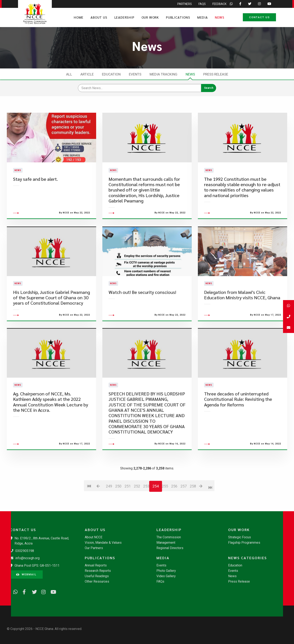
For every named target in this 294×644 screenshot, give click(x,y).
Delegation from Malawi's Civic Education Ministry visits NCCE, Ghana (242, 317)
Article (87, 74)
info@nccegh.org (27, 558)
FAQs (160, 582)
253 (146, 508)
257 (183, 508)
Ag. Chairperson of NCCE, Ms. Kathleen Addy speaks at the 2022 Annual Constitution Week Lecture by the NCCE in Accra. (51, 424)
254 (156, 508)
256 (174, 508)
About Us (99, 17)
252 (137, 508)
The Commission (169, 537)
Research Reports (98, 571)
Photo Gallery (166, 571)
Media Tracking (163, 74)
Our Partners (94, 548)
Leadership (124, 17)
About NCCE (94, 537)
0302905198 (25, 551)
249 (109, 508)
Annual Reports (96, 565)
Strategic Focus (240, 537)
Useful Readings (97, 576)
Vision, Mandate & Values (103, 543)
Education (111, 74)
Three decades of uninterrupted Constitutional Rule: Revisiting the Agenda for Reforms (238, 421)
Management (166, 543)
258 (193, 508)
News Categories (247, 558)
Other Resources (97, 582)
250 (118, 508)
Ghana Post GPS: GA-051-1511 (37, 566)
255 (165, 508)
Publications (178, 17)
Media (203, 17)
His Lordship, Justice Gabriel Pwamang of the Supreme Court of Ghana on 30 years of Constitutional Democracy (51, 319)
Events (135, 74)
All (69, 74)
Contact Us (259, 17)
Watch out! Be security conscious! (142, 314)
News (220, 17)
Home (79, 17)
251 (128, 508)
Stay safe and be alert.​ (35, 190)
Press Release (216, 74)
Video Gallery (166, 576)
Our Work (150, 17)
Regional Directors (170, 548)
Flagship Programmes (244, 543)
